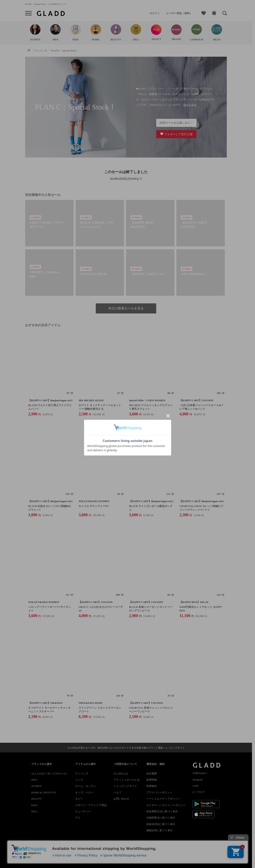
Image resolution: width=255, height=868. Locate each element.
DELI (34, 811)
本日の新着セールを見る (126, 308)
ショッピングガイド (125, 786)
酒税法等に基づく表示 (159, 830)
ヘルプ (117, 792)
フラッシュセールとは (127, 780)
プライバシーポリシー (159, 792)
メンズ (79, 780)
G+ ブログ (198, 792)
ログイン (155, 13)
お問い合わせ (121, 799)
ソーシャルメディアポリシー (163, 799)
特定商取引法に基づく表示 (162, 811)
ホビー (79, 799)
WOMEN (36, 786)
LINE (196, 786)
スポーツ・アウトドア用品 (91, 805)
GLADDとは (121, 773)
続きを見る (190, 105)
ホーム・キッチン (86, 786)
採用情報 (152, 780)
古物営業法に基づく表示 (161, 818)
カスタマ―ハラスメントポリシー (166, 805)
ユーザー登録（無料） (179, 13)
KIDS (34, 805)
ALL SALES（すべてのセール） (50, 773)
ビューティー (83, 811)
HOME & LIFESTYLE (44, 792)
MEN (34, 780)
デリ (78, 818)
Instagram (198, 780)
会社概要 (152, 773)
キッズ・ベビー (84, 792)
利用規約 (152, 786)
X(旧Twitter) (199, 773)
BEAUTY (37, 799)
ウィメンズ (82, 773)
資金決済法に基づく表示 (161, 824)
